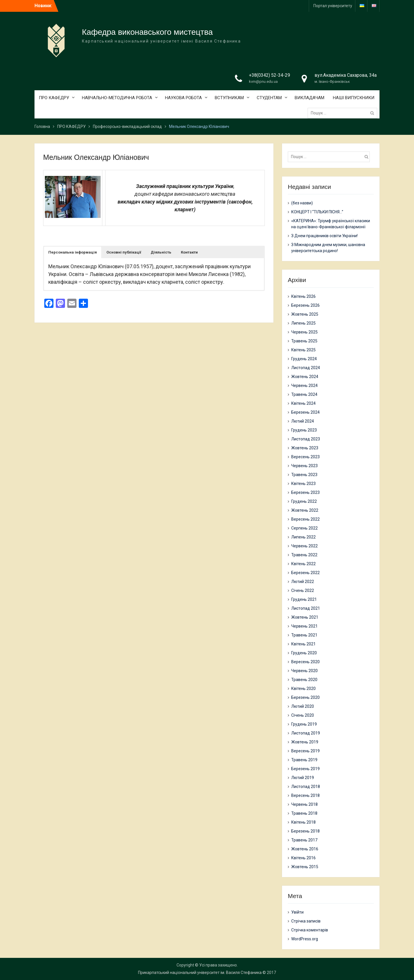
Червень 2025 (304, 332)
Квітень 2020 (303, 689)
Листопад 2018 (306, 787)
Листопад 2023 (306, 439)
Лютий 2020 (303, 706)
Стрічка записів (306, 921)
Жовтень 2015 (305, 867)
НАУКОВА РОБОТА (183, 98)
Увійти (297, 912)
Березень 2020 (305, 697)
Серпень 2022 (304, 528)
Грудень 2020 (304, 653)
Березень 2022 (305, 573)
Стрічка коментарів (310, 930)
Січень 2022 (303, 590)
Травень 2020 (304, 680)
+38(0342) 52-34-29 (270, 75)
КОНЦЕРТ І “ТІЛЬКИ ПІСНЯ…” (317, 212)
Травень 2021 (304, 635)
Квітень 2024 (303, 403)
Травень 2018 (304, 813)
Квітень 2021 (303, 644)
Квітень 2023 (303, 484)
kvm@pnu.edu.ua (263, 81)
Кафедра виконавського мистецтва (147, 32)
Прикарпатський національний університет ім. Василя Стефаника (200, 973)
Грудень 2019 (304, 724)
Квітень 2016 (303, 858)
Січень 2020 (303, 715)
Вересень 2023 (305, 457)
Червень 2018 (304, 804)
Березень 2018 (305, 831)
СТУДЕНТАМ (269, 98)
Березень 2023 (305, 492)
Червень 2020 (304, 671)
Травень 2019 (304, 760)
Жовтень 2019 (305, 742)
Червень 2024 (304, 386)
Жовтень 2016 (305, 849)
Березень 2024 (305, 412)
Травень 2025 (304, 341)
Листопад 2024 (306, 368)
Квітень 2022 (303, 564)
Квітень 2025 (303, 350)
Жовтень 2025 (305, 314)
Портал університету (333, 6)
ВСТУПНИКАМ (229, 98)
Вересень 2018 (305, 795)
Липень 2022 (303, 537)
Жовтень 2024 (305, 377)
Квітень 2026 (303, 296)
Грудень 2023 (304, 430)
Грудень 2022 (304, 501)
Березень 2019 (305, 769)
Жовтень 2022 (305, 510)
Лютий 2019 (303, 778)
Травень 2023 (304, 475)
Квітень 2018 (303, 822)
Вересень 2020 (305, 662)
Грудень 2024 (304, 359)
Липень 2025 (303, 323)
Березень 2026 (305, 305)
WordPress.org (305, 939)
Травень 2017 (304, 840)
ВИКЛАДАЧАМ (309, 98)
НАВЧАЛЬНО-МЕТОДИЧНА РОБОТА (117, 98)
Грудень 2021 (304, 599)
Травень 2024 (304, 394)
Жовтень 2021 (305, 617)
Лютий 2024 (303, 421)
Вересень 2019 (305, 751)
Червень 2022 (304, 546)
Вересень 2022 (305, 519)
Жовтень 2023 (305, 448)
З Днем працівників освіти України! (324, 236)
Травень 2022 (304, 555)
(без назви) (302, 203)
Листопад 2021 (306, 608)
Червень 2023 (304, 466)
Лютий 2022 (303, 582)
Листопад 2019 (306, 733)
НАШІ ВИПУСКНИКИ (354, 98)
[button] (73, 252)
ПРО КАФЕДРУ (54, 98)
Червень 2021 (304, 626)
